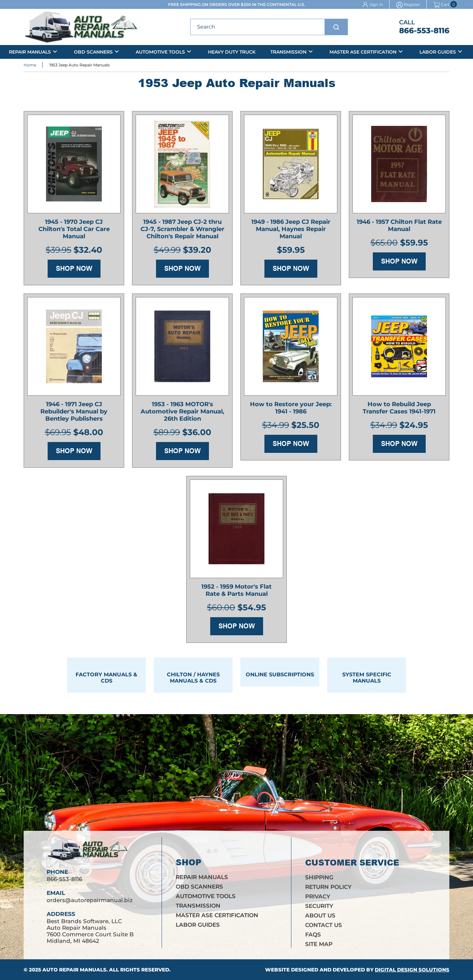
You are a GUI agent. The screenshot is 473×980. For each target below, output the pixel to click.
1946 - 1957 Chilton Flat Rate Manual (399, 228)
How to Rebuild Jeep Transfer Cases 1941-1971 (399, 410)
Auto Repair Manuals (74, 970)
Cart (441, 4)
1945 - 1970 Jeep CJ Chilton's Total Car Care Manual (74, 232)
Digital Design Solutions (412, 970)
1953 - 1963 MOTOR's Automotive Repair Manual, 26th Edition (182, 414)
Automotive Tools (160, 52)
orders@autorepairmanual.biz (90, 906)
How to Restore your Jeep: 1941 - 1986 (291, 410)
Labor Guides (438, 52)
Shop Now (74, 271)
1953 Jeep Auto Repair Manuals (79, 66)
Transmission (288, 52)
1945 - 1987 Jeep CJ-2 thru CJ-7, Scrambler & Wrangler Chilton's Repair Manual (182, 232)
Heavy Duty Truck (232, 52)
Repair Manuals (30, 52)
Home (30, 66)
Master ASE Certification (363, 52)
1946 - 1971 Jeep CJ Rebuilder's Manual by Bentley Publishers (74, 414)
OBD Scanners (93, 52)
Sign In (376, 4)
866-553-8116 (424, 31)
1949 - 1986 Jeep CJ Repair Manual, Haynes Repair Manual (291, 232)
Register (412, 4)
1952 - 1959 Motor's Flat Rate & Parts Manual (236, 593)
